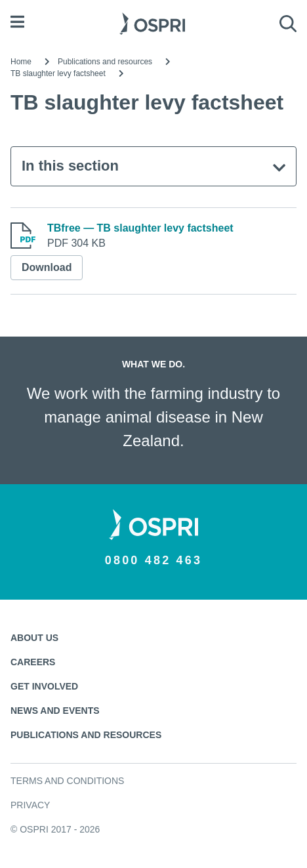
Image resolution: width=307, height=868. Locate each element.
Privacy (30, 805)
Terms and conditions (67, 781)
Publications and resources (105, 62)
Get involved (44, 686)
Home (21, 62)
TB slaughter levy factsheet (58, 73)
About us (34, 638)
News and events (55, 711)
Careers (33, 662)
